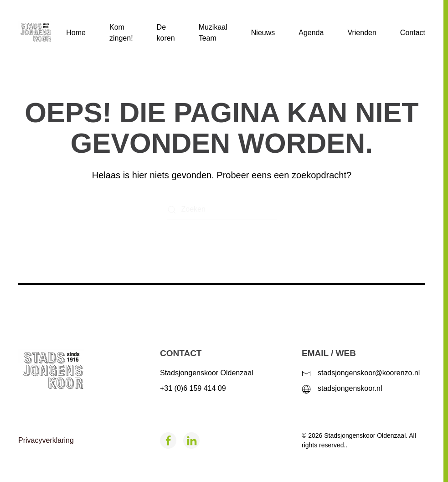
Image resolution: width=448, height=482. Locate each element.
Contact (413, 33)
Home (76, 33)
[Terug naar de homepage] (42, 33)
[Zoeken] (222, 210)
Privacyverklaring (46, 440)
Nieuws (263, 33)
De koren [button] (166, 33)
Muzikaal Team (213, 33)
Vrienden (362, 33)
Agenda (311, 33)
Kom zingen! (121, 33)
